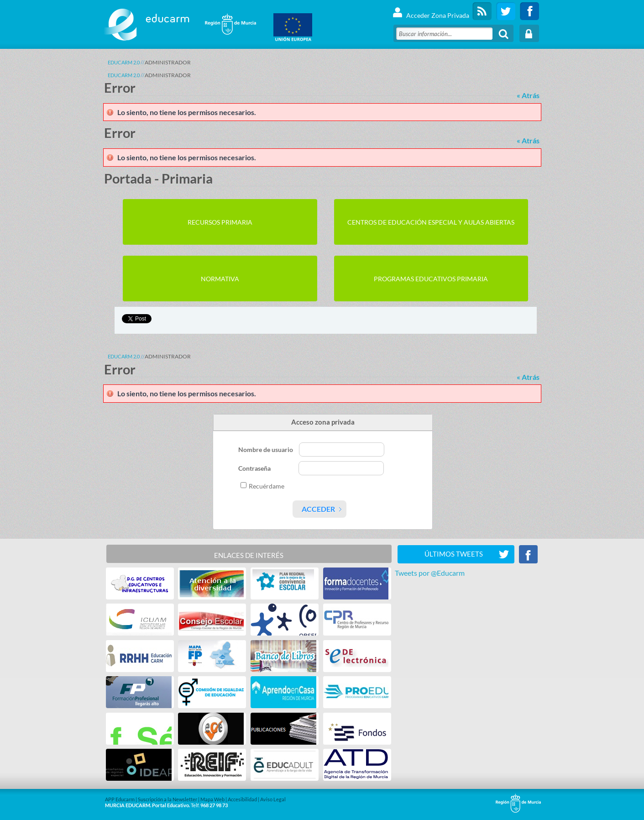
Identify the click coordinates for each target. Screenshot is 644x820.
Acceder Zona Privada (431, 11)
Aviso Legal (273, 799)
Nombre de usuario (266, 449)
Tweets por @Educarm (430, 573)
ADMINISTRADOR (168, 62)
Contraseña (255, 468)
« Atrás (528, 95)
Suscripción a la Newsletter (168, 799)
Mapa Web (212, 799)
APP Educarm (120, 799)
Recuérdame (267, 486)
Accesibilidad (242, 799)
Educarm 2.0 (124, 62)
